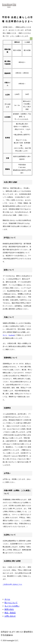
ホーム (7, 599)
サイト (5, 335)
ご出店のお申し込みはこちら (12, 584)
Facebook (12, 335)
